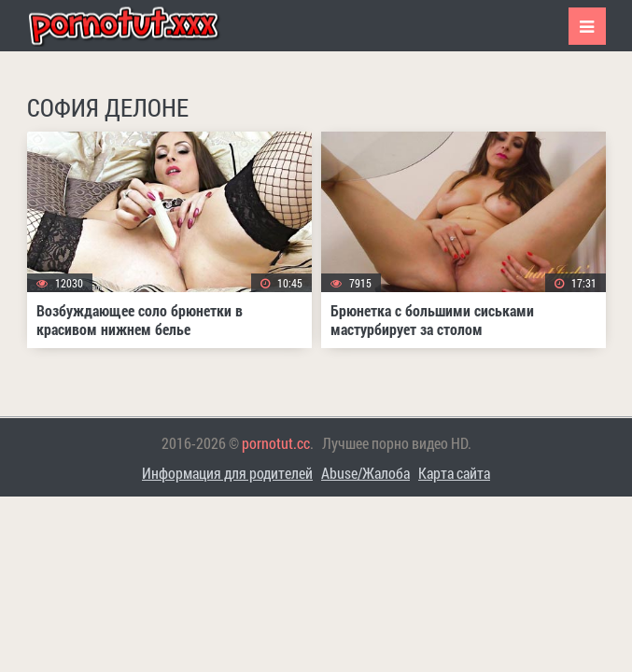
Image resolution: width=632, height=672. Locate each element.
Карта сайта (454, 473)
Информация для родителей (227, 473)
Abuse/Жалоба (365, 473)
